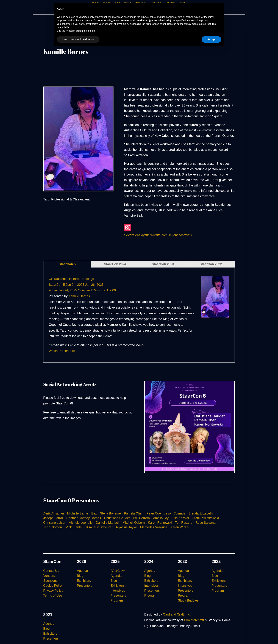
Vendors (49, 576)
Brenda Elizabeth (200, 513)
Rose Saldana (205, 523)
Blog (80, 576)
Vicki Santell (74, 527)
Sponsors (50, 581)
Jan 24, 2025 (75, 285)
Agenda (82, 571)
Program (117, 600)
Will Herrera (141, 518)
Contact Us (51, 571)
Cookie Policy (53, 586)
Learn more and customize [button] (78, 39)
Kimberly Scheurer (99, 527)
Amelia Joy (161, 518)
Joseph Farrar (53, 518)
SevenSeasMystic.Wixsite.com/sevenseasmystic (158, 235)
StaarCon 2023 (163, 264)
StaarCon (52, 562)
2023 (183, 562)
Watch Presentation (63, 351)
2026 (81, 562)
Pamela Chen (134, 513)
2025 (115, 562)
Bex (94, 513)
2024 (149, 562)
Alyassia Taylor (126, 527)
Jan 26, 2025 (94, 285)
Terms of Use (53, 596)
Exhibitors (84, 581)
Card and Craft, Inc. (177, 614)
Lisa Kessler (180, 518)
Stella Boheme (110, 513)
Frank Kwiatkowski (206, 518)
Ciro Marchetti (194, 620)
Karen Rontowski (160, 523)
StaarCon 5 (67, 264)
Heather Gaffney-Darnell (84, 518)
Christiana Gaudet (117, 518)
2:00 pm (115, 290)
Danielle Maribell (108, 523)
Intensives (118, 591)
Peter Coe (154, 513)
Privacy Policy (53, 591)
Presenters (85, 586)
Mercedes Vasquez (154, 527)
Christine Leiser (54, 523)
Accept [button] (211, 39)
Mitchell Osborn (134, 523)
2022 (216, 562)
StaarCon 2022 (211, 264)
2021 (48, 615)
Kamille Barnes (79, 296)
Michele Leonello (81, 523)
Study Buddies (188, 600)
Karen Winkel (180, 527)
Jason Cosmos (175, 513)
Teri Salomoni (53, 527)
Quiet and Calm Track (93, 290)
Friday (53, 290)
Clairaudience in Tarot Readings (71, 279)
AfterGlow (118, 571)
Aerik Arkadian (54, 513)
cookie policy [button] (200, 21)
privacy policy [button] (148, 17)
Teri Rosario (184, 523)
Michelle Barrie (78, 513)
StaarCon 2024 (115, 264)
